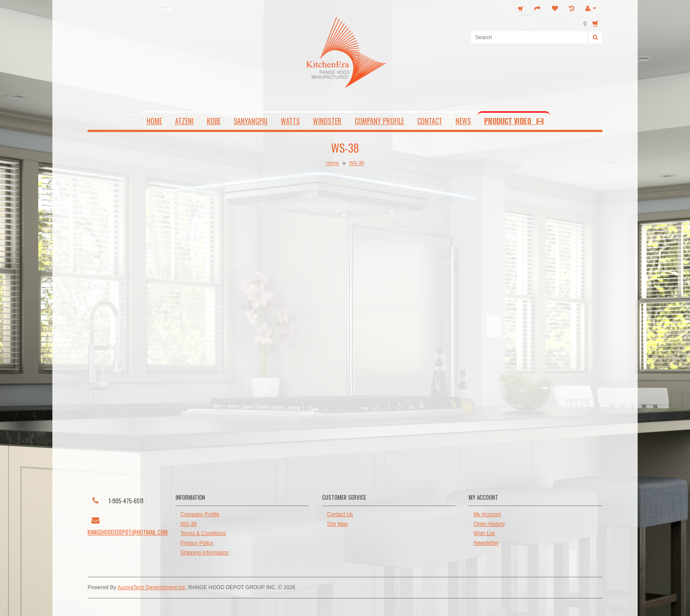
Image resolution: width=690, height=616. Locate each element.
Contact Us (340, 514)
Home (332, 163)
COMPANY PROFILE (379, 121)
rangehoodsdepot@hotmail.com (128, 532)
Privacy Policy (197, 543)
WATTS (290, 121)
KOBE (214, 121)
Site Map (337, 524)
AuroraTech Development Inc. (152, 587)
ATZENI (184, 121)
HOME (154, 121)
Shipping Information (205, 553)
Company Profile (200, 514)
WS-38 (357, 163)
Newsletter (486, 543)
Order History (489, 524)
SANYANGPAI (251, 121)
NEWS (463, 121)
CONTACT (430, 121)
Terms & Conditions (203, 533)
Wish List (484, 533)
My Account (487, 514)
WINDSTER (327, 121)
